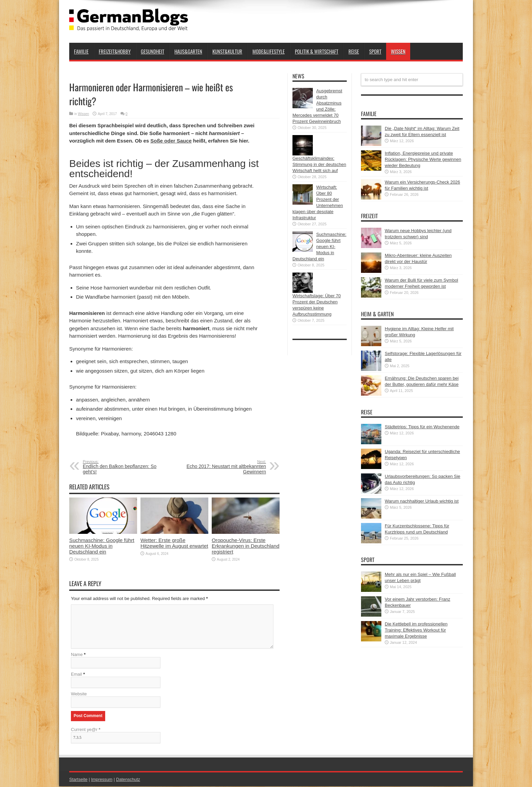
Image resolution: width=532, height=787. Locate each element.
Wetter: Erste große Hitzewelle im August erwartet (174, 543)
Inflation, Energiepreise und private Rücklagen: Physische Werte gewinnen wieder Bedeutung (423, 159)
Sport (375, 51)
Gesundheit (153, 51)
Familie (81, 51)
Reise (354, 51)
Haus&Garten (188, 51)
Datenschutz (129, 780)
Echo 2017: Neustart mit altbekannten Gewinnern (224, 467)
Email (77, 675)
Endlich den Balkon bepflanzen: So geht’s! (124, 467)
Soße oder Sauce (171, 141)
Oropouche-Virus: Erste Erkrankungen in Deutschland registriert (245, 546)
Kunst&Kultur (227, 51)
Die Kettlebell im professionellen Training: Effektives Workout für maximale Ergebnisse (416, 630)
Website (79, 695)
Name (77, 655)
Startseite (79, 780)
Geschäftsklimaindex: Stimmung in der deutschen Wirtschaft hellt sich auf (319, 164)
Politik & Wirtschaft (317, 51)
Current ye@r (86, 730)
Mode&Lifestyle (269, 51)
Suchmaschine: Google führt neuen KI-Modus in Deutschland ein (102, 546)
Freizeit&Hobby (115, 51)
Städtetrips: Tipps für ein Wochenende (422, 427)
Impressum (102, 780)
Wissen (398, 51)
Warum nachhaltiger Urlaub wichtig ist (422, 501)
